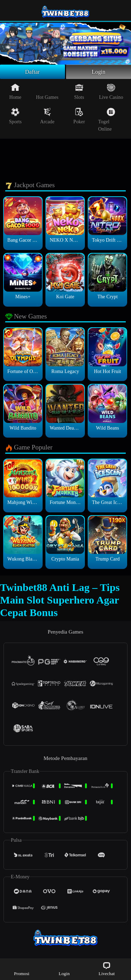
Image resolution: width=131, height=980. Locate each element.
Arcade (47, 118)
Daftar (33, 73)
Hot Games (47, 93)
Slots (79, 93)
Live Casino (111, 93)
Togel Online (107, 121)
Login (99, 73)
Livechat (107, 969)
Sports (15, 118)
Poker (79, 118)
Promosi (22, 969)
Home (16, 93)
